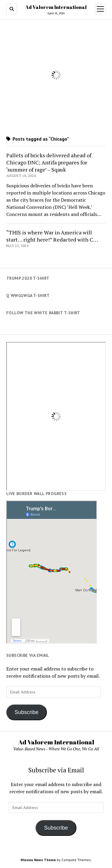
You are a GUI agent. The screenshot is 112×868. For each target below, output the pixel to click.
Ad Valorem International (56, 7)
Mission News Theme (38, 860)
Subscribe (27, 712)
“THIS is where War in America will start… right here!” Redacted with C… (52, 236)
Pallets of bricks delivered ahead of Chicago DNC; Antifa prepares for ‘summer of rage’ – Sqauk (49, 162)
